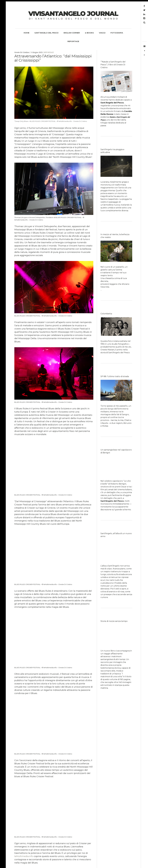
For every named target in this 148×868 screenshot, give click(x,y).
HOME (27, 33)
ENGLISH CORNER (72, 33)
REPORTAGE (73, 41)
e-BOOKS (89, 33)
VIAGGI (102, 33)
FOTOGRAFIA (117, 33)
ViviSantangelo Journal (73, 14)
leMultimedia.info (24, 856)
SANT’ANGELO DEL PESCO (46, 33)
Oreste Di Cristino (22, 52)
